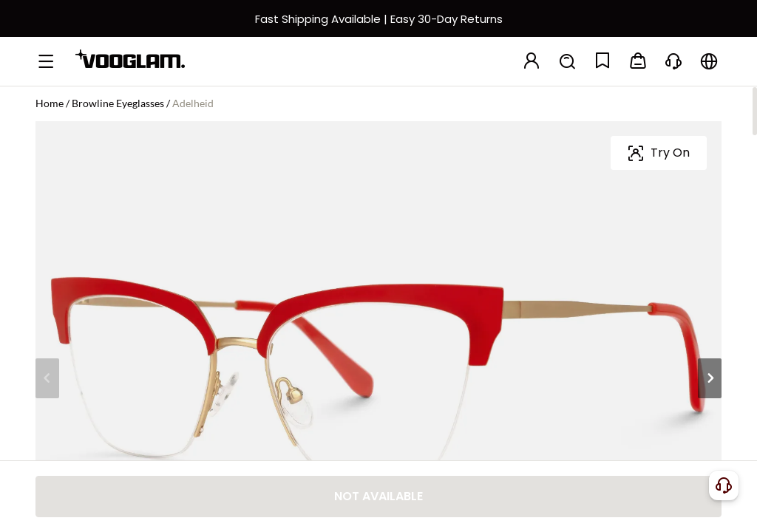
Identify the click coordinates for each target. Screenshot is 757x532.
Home (50, 103)
